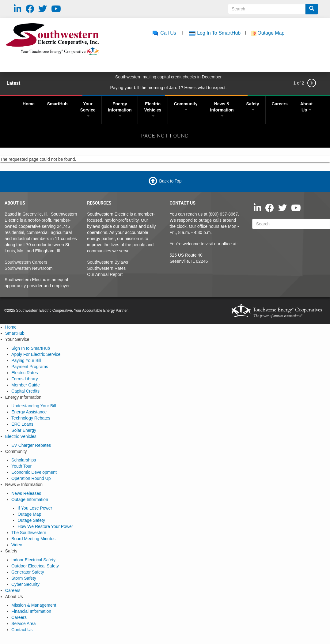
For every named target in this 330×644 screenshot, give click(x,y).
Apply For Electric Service (36, 354)
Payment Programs (30, 367)
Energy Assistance (29, 412)
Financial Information (31, 611)
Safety (253, 106)
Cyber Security (25, 584)
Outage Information (30, 499)
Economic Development (34, 472)
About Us (306, 107)
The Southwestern (29, 533)
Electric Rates (25, 373)
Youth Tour (21, 466)
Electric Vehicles (153, 109)
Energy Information (120, 109)
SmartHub (57, 104)
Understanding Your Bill (34, 406)
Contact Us (22, 630)
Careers (280, 104)
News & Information (222, 109)
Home (29, 104)
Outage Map (272, 33)
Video (17, 545)
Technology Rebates (31, 418)
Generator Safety (28, 572)
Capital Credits (25, 391)
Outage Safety (31, 520)
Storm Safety (24, 578)
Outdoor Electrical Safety (35, 566)
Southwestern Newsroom (28, 268)
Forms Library (25, 379)
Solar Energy (24, 430)
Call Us (164, 33)
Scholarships (24, 460)
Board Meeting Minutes (33, 539)
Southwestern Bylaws (108, 262)
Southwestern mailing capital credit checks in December (168, 77)
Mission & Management (34, 605)
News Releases (26, 493)
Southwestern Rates (106, 268)
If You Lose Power (35, 508)
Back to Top (171, 181)
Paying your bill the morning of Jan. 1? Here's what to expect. (169, 88)
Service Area (23, 623)
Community (186, 106)
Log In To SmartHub (219, 33)
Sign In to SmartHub (31, 348)
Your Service (88, 109)
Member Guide (26, 385)
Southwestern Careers (26, 262)
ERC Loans (22, 424)
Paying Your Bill (26, 360)
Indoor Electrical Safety (33, 560)
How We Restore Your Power (45, 526)
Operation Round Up (31, 478)
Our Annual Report (105, 274)
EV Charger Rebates (31, 445)
